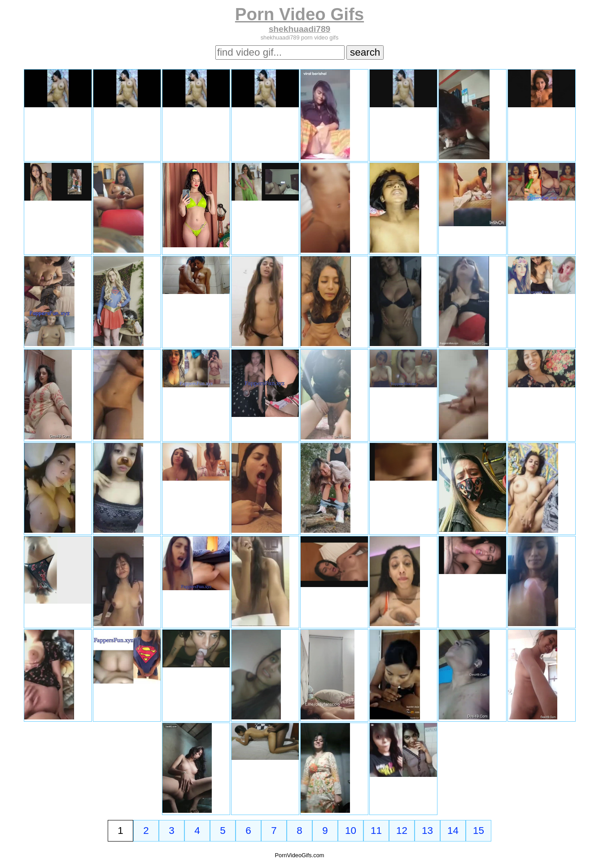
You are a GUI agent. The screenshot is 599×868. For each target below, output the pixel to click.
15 (479, 831)
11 (376, 831)
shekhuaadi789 (300, 29)
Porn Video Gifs (299, 14)
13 (427, 831)
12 (402, 831)
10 (351, 831)
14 (453, 831)
